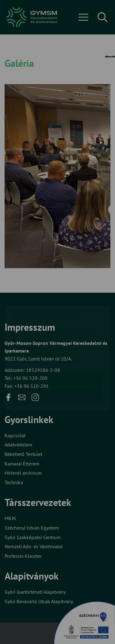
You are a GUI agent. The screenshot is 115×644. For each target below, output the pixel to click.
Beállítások (58, 360)
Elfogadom (58, 343)
